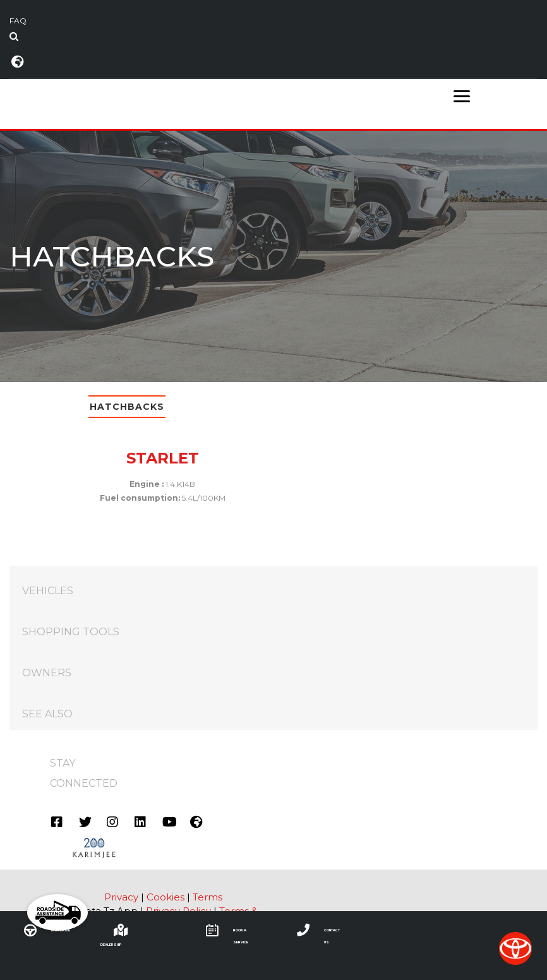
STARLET (163, 459)
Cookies (165, 898)
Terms (207, 898)
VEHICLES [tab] (280, 586)
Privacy (121, 898)
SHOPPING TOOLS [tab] (280, 627)
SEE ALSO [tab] (280, 709)
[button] (57, 912)
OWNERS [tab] (280, 668)
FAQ (18, 21)
